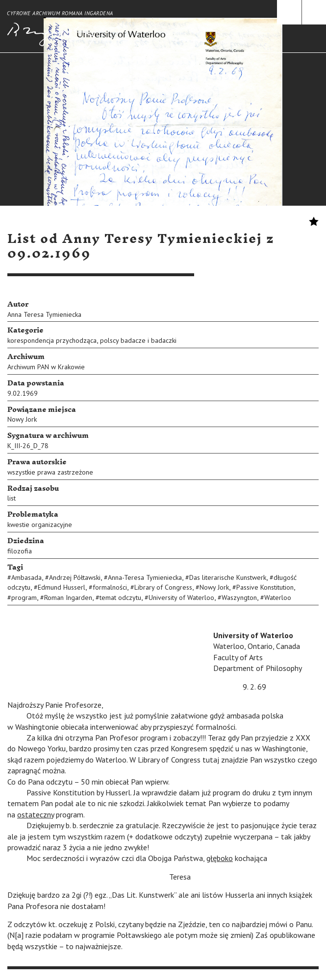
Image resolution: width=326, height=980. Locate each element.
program (24, 598)
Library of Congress (163, 587)
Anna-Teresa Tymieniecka (145, 577)
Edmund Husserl (62, 587)
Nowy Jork (22, 419)
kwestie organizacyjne (40, 525)
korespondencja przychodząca (52, 340)
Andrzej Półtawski (75, 577)
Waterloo (278, 598)
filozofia (20, 551)
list (12, 498)
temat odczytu (120, 598)
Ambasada (26, 577)
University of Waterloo (181, 598)
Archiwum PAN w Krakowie (46, 367)
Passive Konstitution (265, 587)
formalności (110, 587)
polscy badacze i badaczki (138, 340)
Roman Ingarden (68, 598)
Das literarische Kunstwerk (228, 577)
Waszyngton (239, 598)
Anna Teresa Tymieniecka (44, 314)
